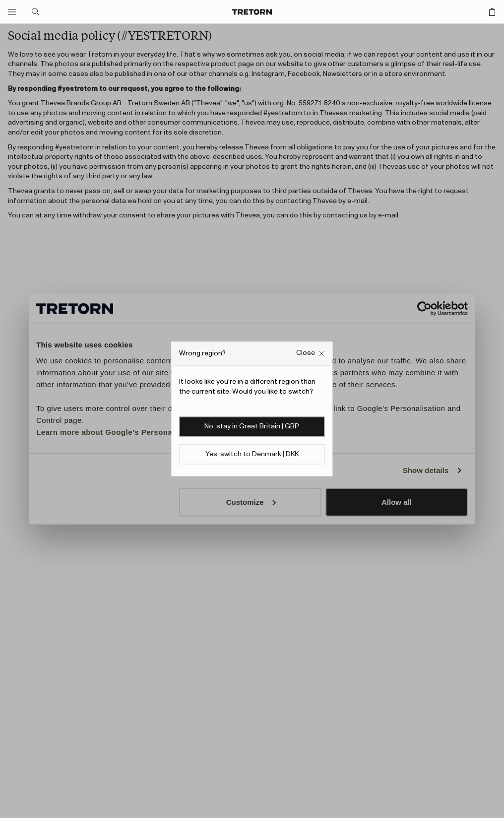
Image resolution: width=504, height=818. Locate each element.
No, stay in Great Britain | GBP (252, 427)
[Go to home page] (252, 12)
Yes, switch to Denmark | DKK (252, 455)
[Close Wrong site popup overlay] (311, 353)
